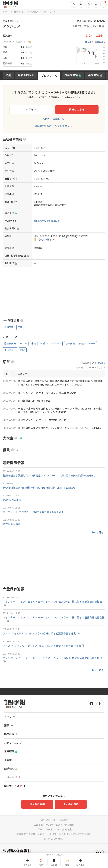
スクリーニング (13, 743)
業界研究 (11, 751)
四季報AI (11, 769)
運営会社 (46, 820)
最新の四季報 (26, 75)
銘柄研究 (18, 12)
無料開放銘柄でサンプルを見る (52, 126)
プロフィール (49, 76)
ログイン (31, 110)
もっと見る (98, 533)
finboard (100, 363)
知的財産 (67, 830)
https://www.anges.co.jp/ (47, 221)
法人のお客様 (71, 804)
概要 (8, 75)
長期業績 (93, 75)
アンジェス (33, 12)
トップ (6, 12)
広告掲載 (38, 825)
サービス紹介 (60, 820)
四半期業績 (71, 75)
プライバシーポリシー (48, 830)
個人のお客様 (37, 804)
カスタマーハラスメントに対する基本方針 (69, 834)
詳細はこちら (77, 110)
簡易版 (88, 42)
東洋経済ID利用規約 (54, 839)
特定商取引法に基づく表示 (31, 834)
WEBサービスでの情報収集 (60, 825)
